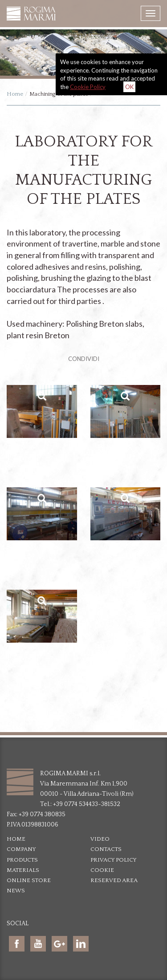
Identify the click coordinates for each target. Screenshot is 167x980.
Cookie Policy (88, 87)
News (16, 891)
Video (100, 839)
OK (129, 87)
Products (22, 860)
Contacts (106, 849)
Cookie (102, 870)
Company (21, 849)
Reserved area (114, 880)
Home (15, 94)
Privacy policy (114, 860)
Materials (23, 870)
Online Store (29, 880)
